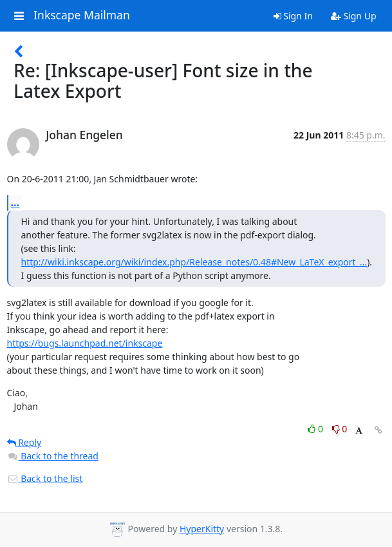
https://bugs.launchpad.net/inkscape (85, 343)
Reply (24, 442)
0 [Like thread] (316, 429)
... (15, 202)
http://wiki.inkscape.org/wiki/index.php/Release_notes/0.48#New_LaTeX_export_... (194, 262)
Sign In (293, 16)
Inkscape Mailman (82, 15)
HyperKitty (202, 529)
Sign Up (354, 16)
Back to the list (45, 478)
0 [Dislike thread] (340, 429)
